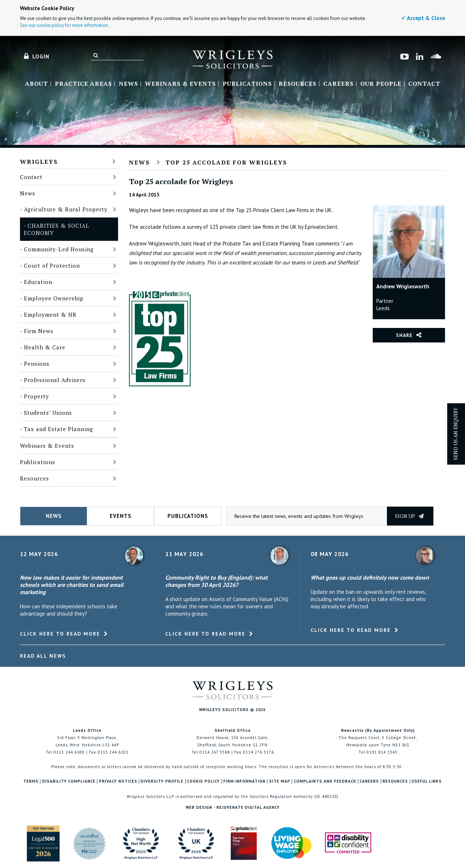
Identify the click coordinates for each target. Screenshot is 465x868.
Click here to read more (60, 634)
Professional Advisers (55, 380)
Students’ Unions (48, 413)
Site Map (280, 781)
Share (404, 335)
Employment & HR (50, 315)
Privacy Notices (118, 781)
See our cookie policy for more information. (64, 25)
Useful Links (427, 781)
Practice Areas (83, 84)
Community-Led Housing (59, 249)
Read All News (43, 656)
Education (38, 282)
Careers (338, 84)
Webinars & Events (180, 84)
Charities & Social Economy (56, 229)
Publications (247, 84)
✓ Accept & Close (423, 18)
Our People (381, 84)
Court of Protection (52, 265)
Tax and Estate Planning (58, 429)
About (37, 84)
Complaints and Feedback (325, 781)
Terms (31, 781)
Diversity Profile (162, 781)
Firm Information (244, 781)
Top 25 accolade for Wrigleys (226, 162)
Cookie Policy (203, 781)
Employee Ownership (54, 298)
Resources (298, 84)
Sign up (409, 516)
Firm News (39, 331)
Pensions (37, 364)
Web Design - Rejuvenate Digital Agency (233, 807)
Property (37, 396)
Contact (424, 84)
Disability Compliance (69, 781)
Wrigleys (39, 162)
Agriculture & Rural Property (66, 209)
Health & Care (45, 347)
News (128, 84)
